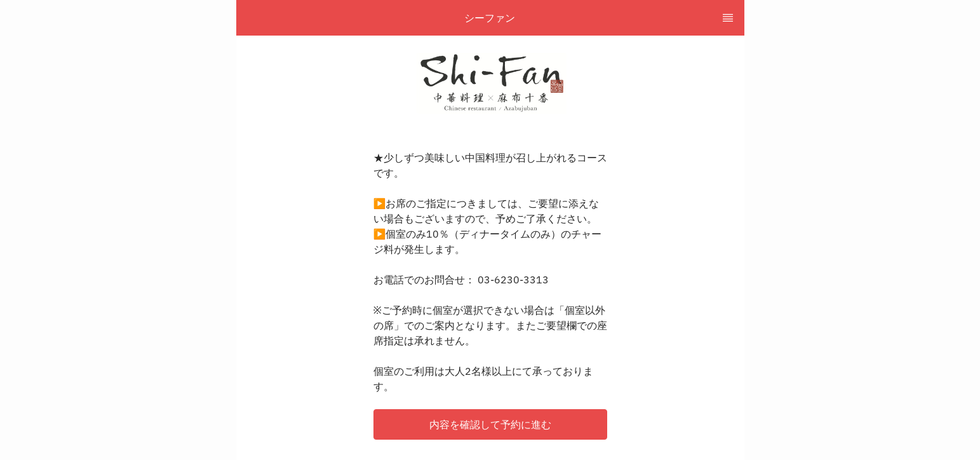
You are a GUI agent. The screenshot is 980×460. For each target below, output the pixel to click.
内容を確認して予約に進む (490, 424)
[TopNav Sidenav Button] (728, 18)
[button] (490, 424)
